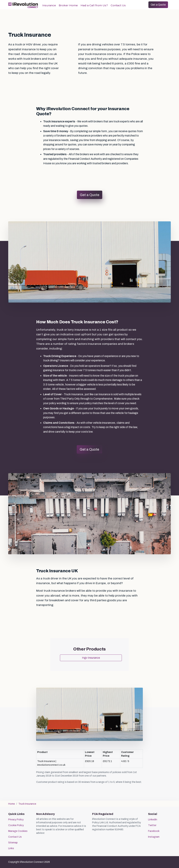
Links (11, 848)
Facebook (154, 831)
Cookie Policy (16, 825)
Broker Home (68, 5)
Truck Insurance (27, 804)
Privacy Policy (16, 820)
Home (12, 804)
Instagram (154, 837)
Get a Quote (158, 5)
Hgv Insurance (91, 658)
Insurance (49, 5)
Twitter (152, 825)
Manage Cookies (18, 831)
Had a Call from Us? (94, 5)
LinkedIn (153, 820)
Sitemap (13, 843)
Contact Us (118, 5)
